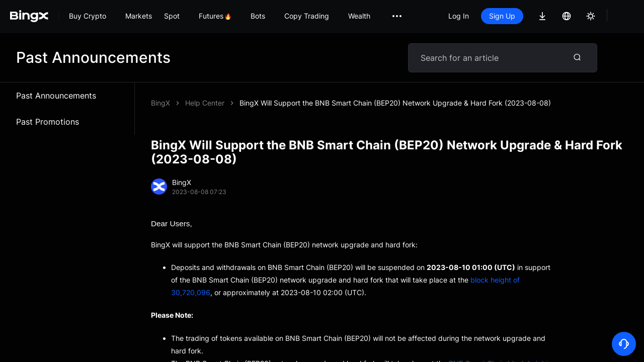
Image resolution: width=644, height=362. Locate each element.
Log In (459, 16)
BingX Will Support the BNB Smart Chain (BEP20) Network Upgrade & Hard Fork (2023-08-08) (395, 103)
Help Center (205, 103)
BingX (160, 103)
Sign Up (502, 16)
